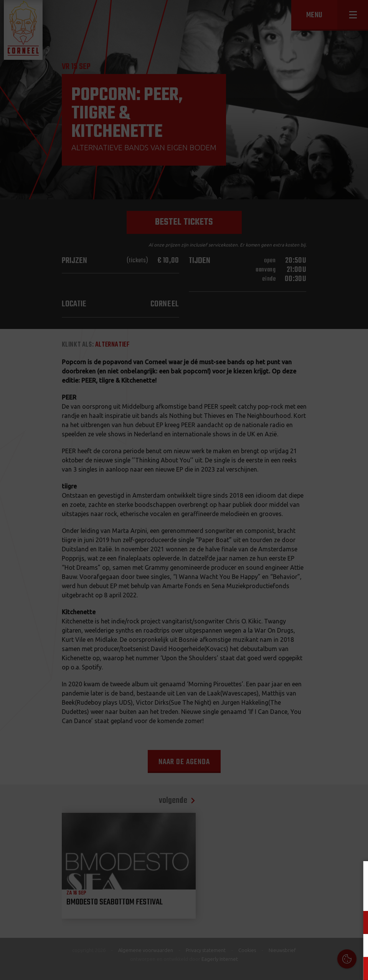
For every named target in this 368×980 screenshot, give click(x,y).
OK (356, 968)
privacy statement (329, 897)
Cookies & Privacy (275, 876)
